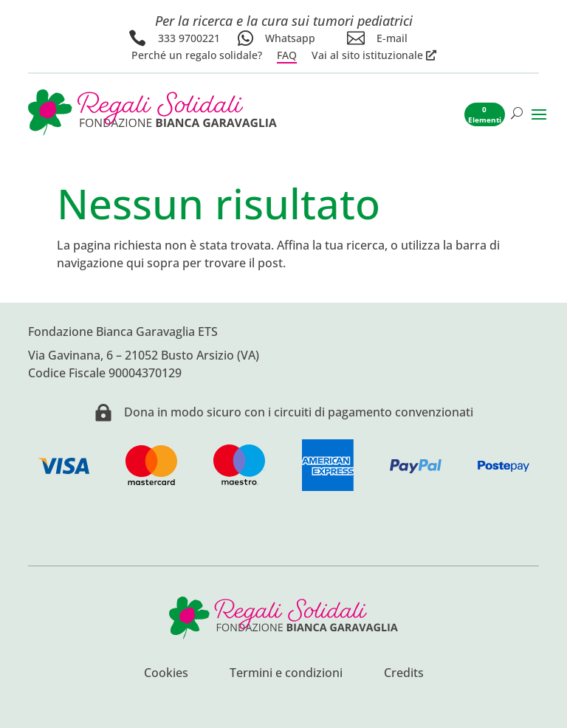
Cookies (166, 674)
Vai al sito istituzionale (367, 55)
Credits (404, 674)
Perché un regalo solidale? (197, 55)
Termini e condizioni (286, 674)
